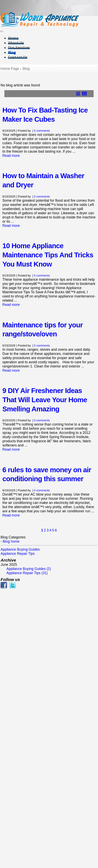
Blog (12, 52)
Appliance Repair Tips (18, 554)
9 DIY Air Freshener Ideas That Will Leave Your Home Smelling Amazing (45, 400)
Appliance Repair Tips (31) (27, 573)
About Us (16, 43)
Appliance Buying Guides (20, 549)
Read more (11, 156)
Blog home (11, 541)
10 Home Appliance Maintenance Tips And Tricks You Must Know (48, 255)
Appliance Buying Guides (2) (29, 569)
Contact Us (18, 57)
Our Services (19, 47)
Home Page (10, 69)
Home (13, 38)
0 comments (42, 131)
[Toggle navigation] (2, 31)
